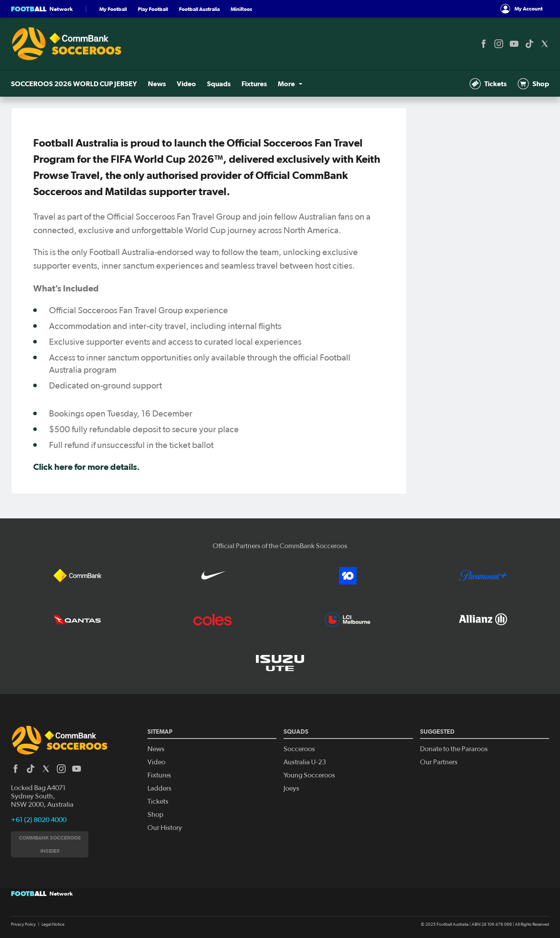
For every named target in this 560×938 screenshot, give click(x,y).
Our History (165, 828)
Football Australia (199, 9)
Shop (533, 84)
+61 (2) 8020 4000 (39, 820)
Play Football (153, 9)
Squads (219, 84)
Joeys (291, 788)
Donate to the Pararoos (454, 749)
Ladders (159, 788)
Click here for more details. (87, 467)
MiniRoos (241, 9)
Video (186, 84)
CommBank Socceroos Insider (50, 844)
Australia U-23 (305, 762)
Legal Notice (53, 924)
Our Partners (439, 762)
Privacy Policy (23, 924)
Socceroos (299, 749)
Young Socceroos (309, 775)
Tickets (488, 84)
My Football (113, 9)
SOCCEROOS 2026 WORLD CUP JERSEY (74, 84)
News (157, 84)
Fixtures (254, 84)
